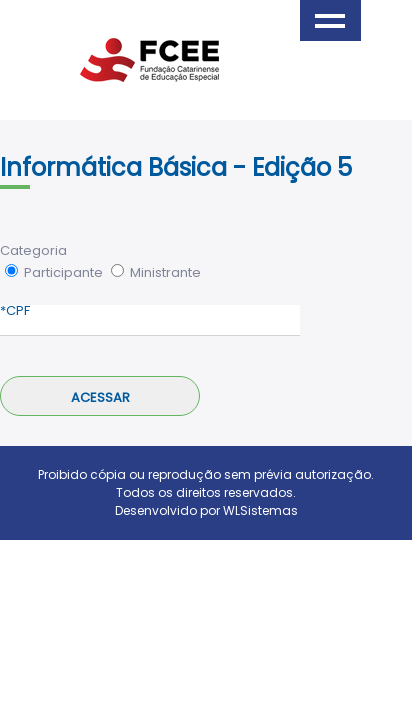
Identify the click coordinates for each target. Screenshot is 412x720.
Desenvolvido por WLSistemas (206, 510)
